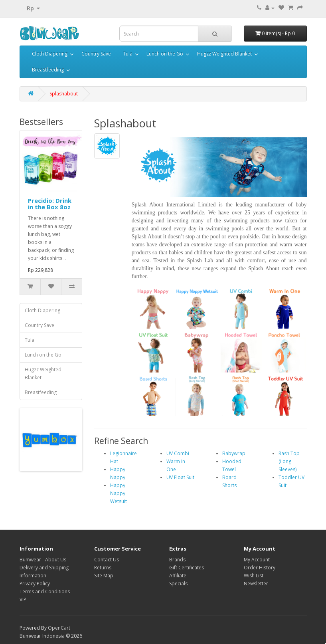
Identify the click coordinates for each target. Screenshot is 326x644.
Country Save (96, 54)
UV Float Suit (180, 477)
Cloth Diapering (50, 54)
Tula (128, 54)
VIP (23, 599)
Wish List (254, 576)
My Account (257, 560)
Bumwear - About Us (43, 560)
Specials (178, 584)
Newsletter (256, 584)
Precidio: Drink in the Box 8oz (50, 204)
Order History (260, 568)
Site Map (104, 576)
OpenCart (59, 628)
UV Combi (178, 453)
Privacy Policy (35, 584)
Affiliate (178, 576)
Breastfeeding (48, 70)
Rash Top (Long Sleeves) (289, 461)
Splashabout (64, 94)
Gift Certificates (187, 568)
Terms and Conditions (45, 591)
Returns (103, 568)
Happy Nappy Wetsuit (119, 493)
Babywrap (234, 453)
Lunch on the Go (165, 54)
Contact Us (107, 560)
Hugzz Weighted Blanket (224, 54)
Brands (177, 560)
